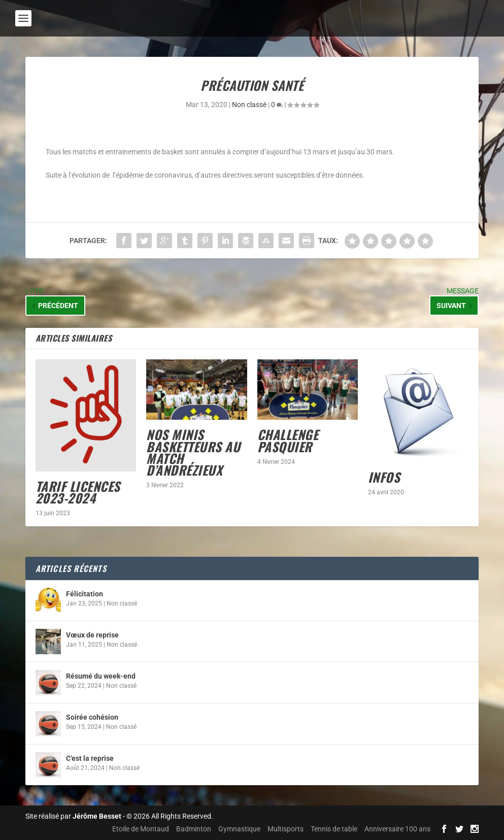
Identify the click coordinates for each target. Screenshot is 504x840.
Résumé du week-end (101, 676)
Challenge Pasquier (288, 440)
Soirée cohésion (92, 717)
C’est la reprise (90, 758)
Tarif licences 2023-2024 (78, 492)
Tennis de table (334, 829)
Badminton (194, 829)
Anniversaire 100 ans (397, 829)
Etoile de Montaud (141, 829)
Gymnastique (239, 829)
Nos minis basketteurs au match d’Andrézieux (193, 452)
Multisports (285, 829)
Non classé (249, 105)
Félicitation (85, 594)
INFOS (384, 477)
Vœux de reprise (92, 635)
